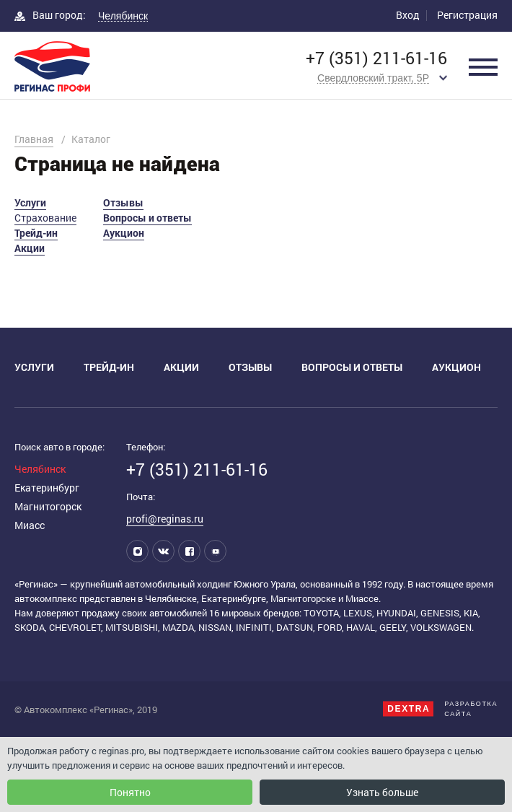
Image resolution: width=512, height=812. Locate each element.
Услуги (30, 202)
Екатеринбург (47, 488)
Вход (408, 15)
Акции (30, 248)
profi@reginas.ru (165, 519)
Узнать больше (382, 792)
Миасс (30, 525)
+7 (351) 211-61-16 (376, 58)
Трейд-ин (36, 233)
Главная (34, 139)
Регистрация (467, 15)
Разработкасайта (440, 709)
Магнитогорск (48, 506)
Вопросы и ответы (147, 218)
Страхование (45, 218)
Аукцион (124, 233)
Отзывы (123, 202)
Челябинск (40, 469)
